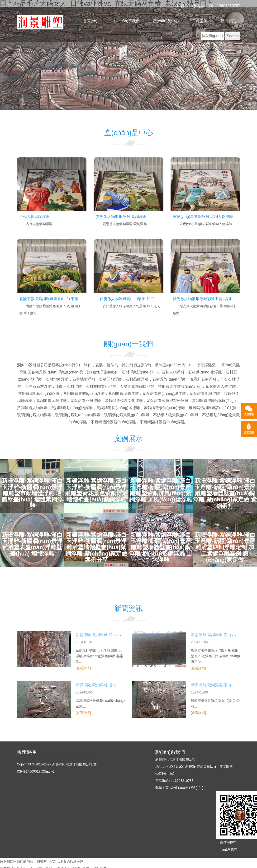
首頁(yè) (90, 21)
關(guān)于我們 (127, 21)
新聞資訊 (228, 21)
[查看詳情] (83, 668)
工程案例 (200, 21)
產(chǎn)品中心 (166, 21)
